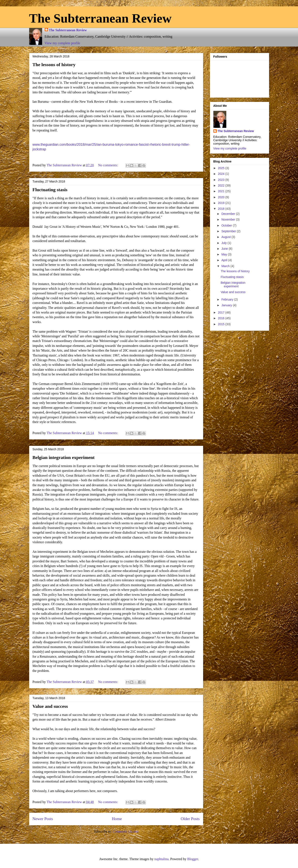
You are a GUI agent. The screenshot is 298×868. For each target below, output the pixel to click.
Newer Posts (43, 819)
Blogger (193, 859)
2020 (222, 197)
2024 (222, 174)
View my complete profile (62, 43)
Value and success (50, 706)
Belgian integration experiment (64, 457)
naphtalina (162, 859)
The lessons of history (54, 65)
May (225, 254)
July (225, 243)
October (227, 225)
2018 (222, 209)
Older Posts (190, 819)
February (228, 299)
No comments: (108, 165)
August (226, 237)
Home (117, 819)
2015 (222, 324)
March (226, 266)
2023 (222, 180)
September (229, 231)
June (225, 249)
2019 (222, 203)
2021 (222, 191)
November (229, 219)
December (229, 214)
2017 (222, 312)
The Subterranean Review (100, 18)
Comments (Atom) (125, 832)
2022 (222, 185)
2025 (222, 168)
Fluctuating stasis (50, 190)
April (225, 260)
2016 (222, 318)
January (227, 305)
